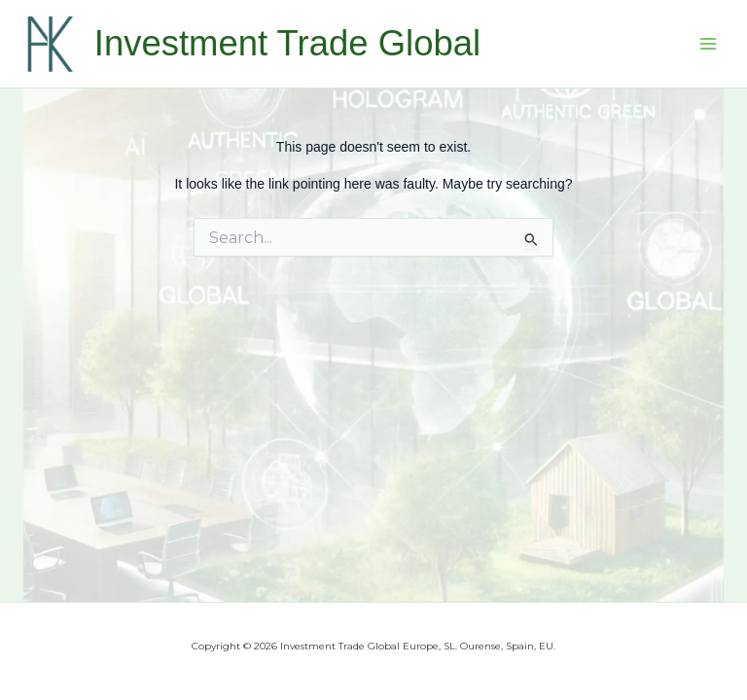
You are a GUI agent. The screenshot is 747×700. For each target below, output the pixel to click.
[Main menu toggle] (709, 43)
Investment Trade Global (287, 43)
